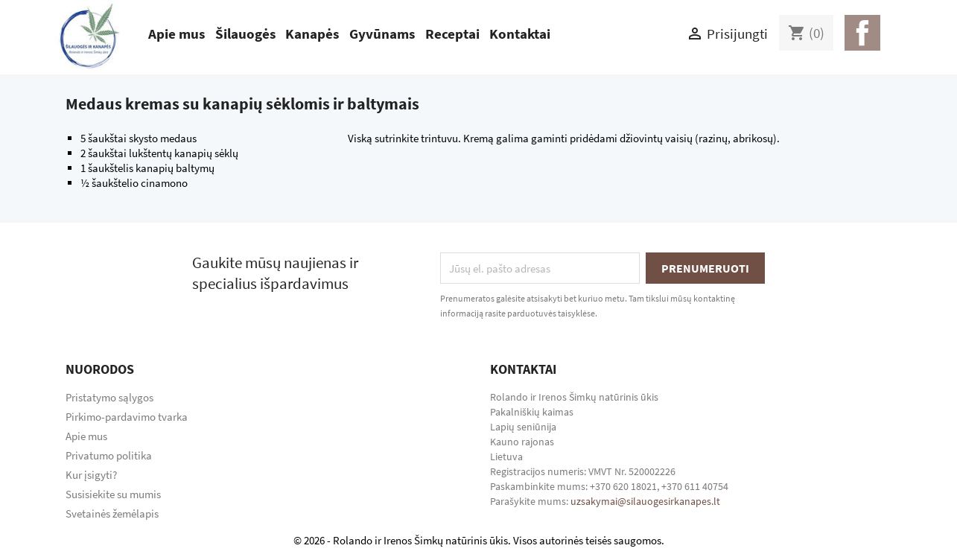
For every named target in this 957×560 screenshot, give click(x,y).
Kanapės (312, 34)
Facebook (862, 33)
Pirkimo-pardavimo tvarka (127, 417)
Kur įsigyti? (91, 475)
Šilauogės (245, 34)
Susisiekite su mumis (113, 494)
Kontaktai (520, 34)
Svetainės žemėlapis (112, 513)
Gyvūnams (382, 34)
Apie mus (177, 34)
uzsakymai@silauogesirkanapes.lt (645, 501)
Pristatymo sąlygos (109, 397)
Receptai (452, 34)
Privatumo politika (109, 455)
